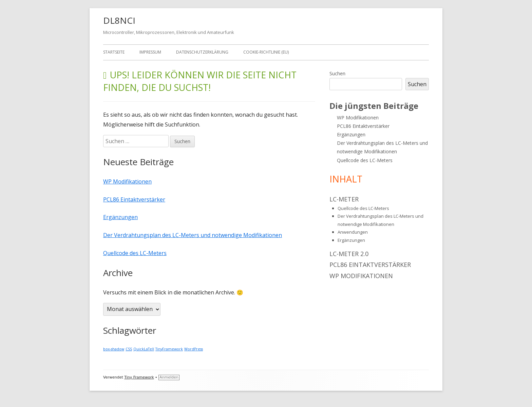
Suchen (337, 73)
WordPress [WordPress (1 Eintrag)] (194, 349)
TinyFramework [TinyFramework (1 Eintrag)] (169, 349)
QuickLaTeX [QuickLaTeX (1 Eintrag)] (144, 349)
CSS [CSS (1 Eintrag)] (129, 349)
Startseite (114, 52)
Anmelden (169, 377)
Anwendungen (353, 232)
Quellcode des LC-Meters (135, 253)
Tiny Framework (139, 377)
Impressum (150, 52)
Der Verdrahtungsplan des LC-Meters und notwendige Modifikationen (193, 235)
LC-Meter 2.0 (349, 254)
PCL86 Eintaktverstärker (134, 199)
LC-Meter (344, 199)
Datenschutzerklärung (202, 52)
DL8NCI (119, 20)
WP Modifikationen (127, 181)
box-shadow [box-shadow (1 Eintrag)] (114, 349)
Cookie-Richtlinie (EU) (266, 52)
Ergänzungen (120, 217)
